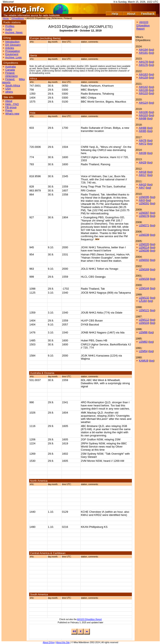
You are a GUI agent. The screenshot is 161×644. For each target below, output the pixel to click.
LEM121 (144, 310)
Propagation (13, 51)
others (9, 92)
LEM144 (144, 288)
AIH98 (143, 118)
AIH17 (143, 175)
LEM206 (144, 250)
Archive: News (14, 32)
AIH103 (143, 115)
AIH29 (143, 162)
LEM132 (144, 298)
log (151, 50)
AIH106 (143, 112)
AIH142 (143, 87)
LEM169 (144, 269)
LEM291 (144, 203)
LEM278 (144, 216)
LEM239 (144, 235)
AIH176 (143, 65)
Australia (10, 67)
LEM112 (144, 320)
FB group (11, 107)
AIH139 (143, 90)
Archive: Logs (13, 57)
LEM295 (144, 197)
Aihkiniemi (11, 76)
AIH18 (143, 172)
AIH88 (143, 128)
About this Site (63, 642)
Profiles (10, 26)
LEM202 (144, 260)
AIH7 (142, 188)
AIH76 (143, 140)
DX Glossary (13, 45)
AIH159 (143, 77)
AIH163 (143, 74)
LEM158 (144, 279)
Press (9, 110)
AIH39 (143, 153)
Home (6, 18)
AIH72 (143, 144)
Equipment (12, 54)
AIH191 (143, 53)
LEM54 (143, 351)
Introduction (12, 42)
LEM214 (144, 247)
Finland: (10, 73)
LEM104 (144, 323)
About (9, 101)
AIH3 (142, 200)
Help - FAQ (12, 104)
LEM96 (143, 332)
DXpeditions (18, 18)
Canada (10, 70)
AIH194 (143, 50)
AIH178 (143, 62)
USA (8, 89)
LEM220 (144, 244)
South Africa (13, 85)
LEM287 (144, 213)
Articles (10, 48)
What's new (12, 114)
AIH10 (143, 184)
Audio (8, 29)
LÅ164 (143, 301)
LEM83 (143, 342)
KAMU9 (144, 361)
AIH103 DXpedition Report (90, 619)
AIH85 (143, 131)
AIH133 (143, 93)
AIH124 (143, 103)
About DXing (49, 642)
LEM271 (144, 225)
